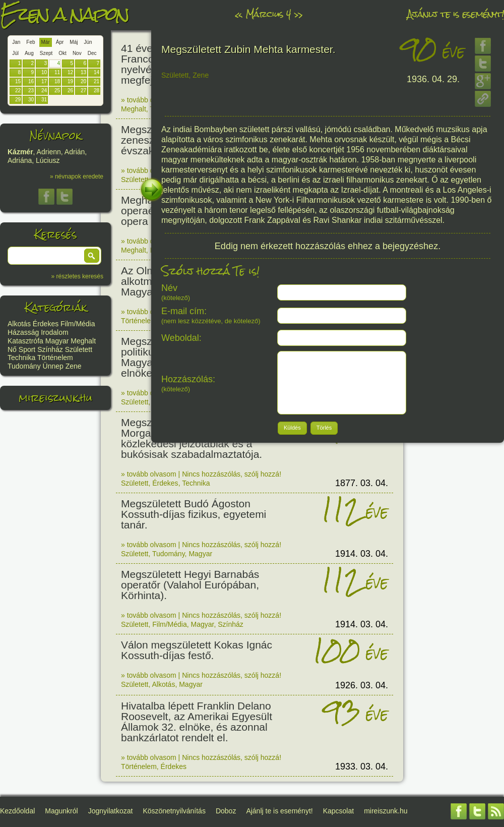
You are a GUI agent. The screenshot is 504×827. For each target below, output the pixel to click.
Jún (88, 42)
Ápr (60, 42)
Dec (92, 53)
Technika (21, 358)
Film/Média (78, 324)
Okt (62, 53)
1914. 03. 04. (362, 554)
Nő (12, 349)
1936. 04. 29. (433, 79)
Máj (74, 42)
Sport (27, 349)
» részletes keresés (77, 276)
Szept (46, 53)
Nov (77, 53)
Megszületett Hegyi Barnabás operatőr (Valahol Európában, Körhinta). (190, 585)
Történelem (55, 358)
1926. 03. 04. (362, 685)
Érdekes (46, 324)
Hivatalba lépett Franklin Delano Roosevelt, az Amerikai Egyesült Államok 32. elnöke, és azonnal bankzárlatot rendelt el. (197, 722)
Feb (30, 42)
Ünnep (53, 366)
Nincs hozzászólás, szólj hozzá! (232, 474)
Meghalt (83, 341)
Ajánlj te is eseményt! (456, 14)
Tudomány (24, 366)
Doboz (226, 811)
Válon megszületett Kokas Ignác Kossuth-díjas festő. (197, 650)
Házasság (23, 332)
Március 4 (268, 14)
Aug (29, 53)
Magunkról (61, 811)
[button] (92, 256)
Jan (16, 42)
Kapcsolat (338, 811)
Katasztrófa (25, 341)
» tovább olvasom (149, 100)
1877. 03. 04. (362, 483)
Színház (50, 349)
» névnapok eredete (77, 176)
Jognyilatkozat (111, 811)
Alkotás (19, 324)
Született (79, 349)
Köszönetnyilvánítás (174, 811)
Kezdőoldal (17, 811)
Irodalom (54, 332)
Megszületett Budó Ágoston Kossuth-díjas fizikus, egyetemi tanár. (194, 514)
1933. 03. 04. (362, 766)
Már (46, 42)
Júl (15, 53)
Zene (74, 366)
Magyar (57, 341)
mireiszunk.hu (55, 398)
